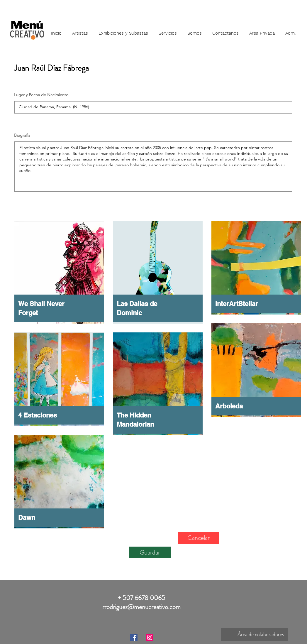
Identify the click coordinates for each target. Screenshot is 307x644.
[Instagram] (150, 637)
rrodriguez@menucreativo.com (141, 607)
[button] (80, 31)
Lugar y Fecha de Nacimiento (41, 95)
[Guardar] (150, 552)
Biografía (22, 135)
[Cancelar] (199, 538)
